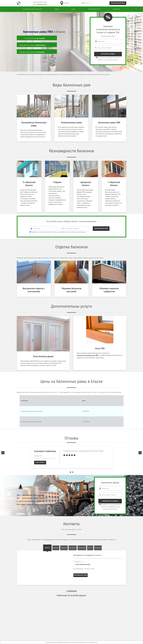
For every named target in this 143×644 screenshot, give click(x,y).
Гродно (98, 550)
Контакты (116, 9)
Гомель (64, 550)
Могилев (82, 550)
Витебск (73, 550)
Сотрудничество (94, 9)
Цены (73, 9)
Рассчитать (40, 464)
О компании (72, 593)
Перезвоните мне (118, 3)
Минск (56, 550)
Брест (90, 550)
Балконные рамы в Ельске (33, 9)
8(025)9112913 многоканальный (83, 565)
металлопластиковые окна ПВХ (88, 357)
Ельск (64, 3)
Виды (57, 9)
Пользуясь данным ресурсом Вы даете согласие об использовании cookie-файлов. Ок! (71, 642)
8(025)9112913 (89, 3)
